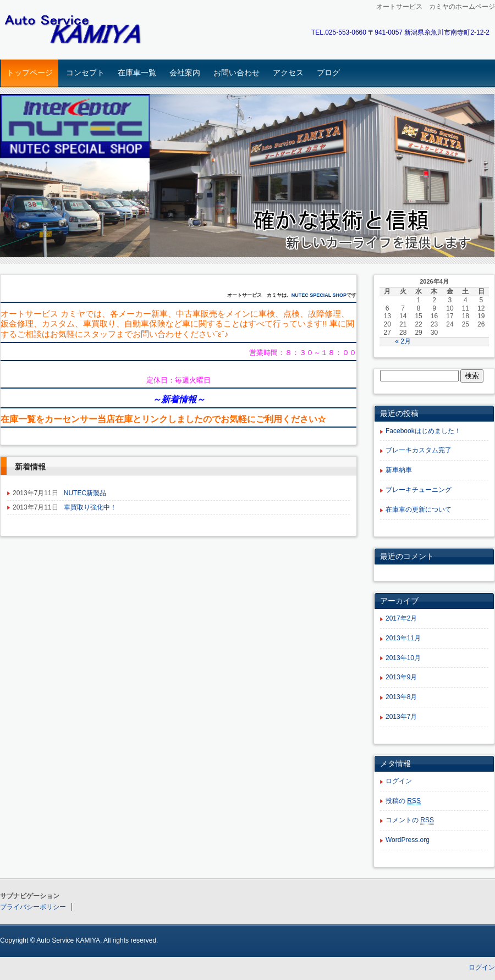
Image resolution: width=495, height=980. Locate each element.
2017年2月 (401, 618)
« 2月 (403, 341)
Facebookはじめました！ (423, 431)
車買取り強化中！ (90, 507)
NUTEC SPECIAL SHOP (319, 295)
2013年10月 (403, 658)
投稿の (403, 801)
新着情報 (179, 399)
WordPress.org (408, 840)
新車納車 (399, 470)
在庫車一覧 (137, 73)
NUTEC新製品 (85, 493)
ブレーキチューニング (419, 490)
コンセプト (85, 73)
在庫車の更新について (419, 510)
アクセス (288, 73)
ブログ (328, 73)
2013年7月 (401, 717)
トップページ (30, 73)
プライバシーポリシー (33, 907)
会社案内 (185, 73)
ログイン (399, 781)
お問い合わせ (237, 73)
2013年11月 (403, 638)
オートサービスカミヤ (77, 31)
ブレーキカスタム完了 (419, 450)
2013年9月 (401, 677)
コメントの (410, 820)
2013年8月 (401, 697)
